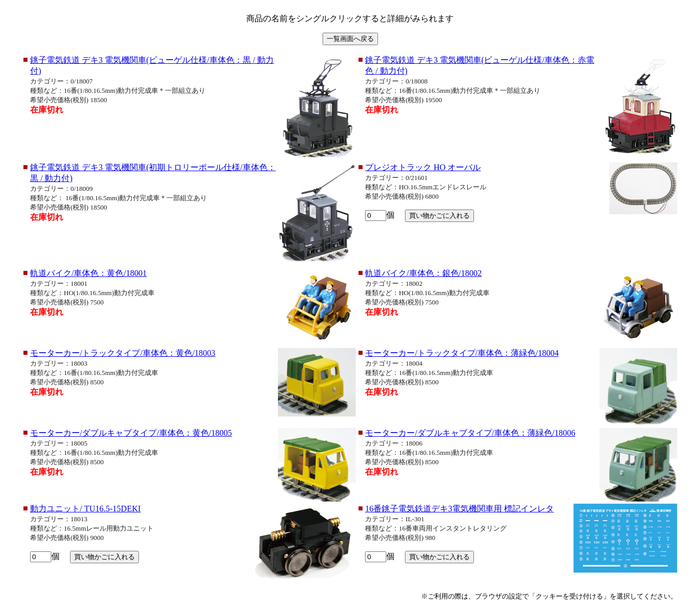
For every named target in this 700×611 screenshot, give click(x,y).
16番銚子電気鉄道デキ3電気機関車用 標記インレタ (459, 509)
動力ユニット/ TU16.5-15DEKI (85, 509)
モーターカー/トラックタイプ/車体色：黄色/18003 (123, 353)
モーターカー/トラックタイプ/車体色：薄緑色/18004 (462, 353)
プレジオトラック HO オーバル (423, 167)
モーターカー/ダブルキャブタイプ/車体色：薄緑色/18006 (470, 433)
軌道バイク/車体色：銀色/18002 (423, 273)
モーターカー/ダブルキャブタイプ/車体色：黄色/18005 (131, 433)
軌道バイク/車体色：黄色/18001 (88, 273)
